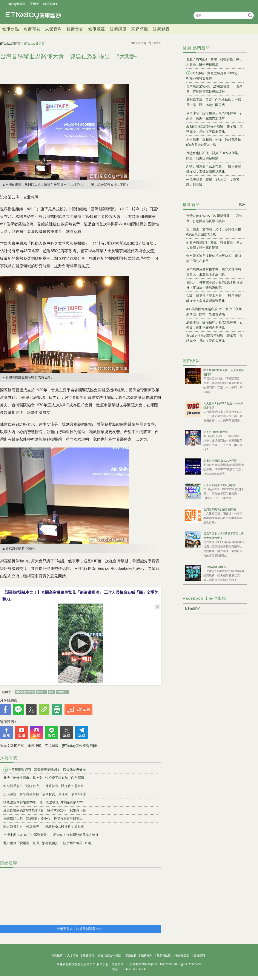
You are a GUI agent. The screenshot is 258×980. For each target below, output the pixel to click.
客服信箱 (131, 955)
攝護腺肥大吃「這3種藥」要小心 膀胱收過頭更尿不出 (43, 818)
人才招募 (73, 955)
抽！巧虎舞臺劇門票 (216, 432)
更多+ (243, 204)
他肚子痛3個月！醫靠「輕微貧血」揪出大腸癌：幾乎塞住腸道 (214, 62)
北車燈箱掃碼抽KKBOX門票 (220, 461)
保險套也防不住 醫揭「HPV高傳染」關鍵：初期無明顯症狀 (214, 155)
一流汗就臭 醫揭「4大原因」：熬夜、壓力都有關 (214, 182)
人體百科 (54, 29)
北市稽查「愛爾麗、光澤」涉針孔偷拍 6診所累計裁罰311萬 (47, 843)
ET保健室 (192, 608)
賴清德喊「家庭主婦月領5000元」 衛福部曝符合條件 (215, 76)
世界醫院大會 (25, 692)
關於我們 (88, 955)
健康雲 (33, 15)
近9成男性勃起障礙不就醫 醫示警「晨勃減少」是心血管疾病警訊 (214, 129)
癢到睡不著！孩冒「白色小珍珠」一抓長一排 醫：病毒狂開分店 (214, 102)
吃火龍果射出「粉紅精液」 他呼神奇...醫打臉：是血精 (44, 786)
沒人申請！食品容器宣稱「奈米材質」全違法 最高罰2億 (45, 794)
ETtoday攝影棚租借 (215, 567)
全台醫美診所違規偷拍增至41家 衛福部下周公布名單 (214, 258)
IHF (52, 692)
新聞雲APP (51, 4)
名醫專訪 (32, 29)
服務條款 (147, 955)
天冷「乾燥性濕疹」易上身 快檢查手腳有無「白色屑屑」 (45, 778)
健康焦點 (11, 29)
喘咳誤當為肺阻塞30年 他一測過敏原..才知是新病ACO (44, 802)
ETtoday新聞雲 (15, 4)
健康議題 (97, 29)
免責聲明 (199, 955)
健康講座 (118, 29)
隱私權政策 (164, 955)
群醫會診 (75, 29)
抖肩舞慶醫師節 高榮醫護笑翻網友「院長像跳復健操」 (46, 770)
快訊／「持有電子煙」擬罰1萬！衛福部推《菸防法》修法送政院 (214, 285)
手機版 (34, 4)
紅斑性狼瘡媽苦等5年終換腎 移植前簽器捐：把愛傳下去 (45, 810)
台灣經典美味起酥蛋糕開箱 (220, 509)
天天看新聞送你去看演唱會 (220, 485)
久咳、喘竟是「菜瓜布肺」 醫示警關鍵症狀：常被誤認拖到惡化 (214, 169)
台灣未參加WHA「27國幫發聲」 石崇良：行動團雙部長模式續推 (51, 835)
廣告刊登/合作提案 (109, 955)
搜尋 (250, 15)
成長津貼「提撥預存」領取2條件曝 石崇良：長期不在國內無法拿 (214, 116)
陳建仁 (42, 692)
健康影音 (161, 29)
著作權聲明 (182, 955)
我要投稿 (57, 955)
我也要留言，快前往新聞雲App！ (81, 929)
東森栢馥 (140, 29)
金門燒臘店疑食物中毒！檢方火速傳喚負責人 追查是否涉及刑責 (214, 272)
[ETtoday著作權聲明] (78, 746)
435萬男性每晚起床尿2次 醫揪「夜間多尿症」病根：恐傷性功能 (214, 312)
